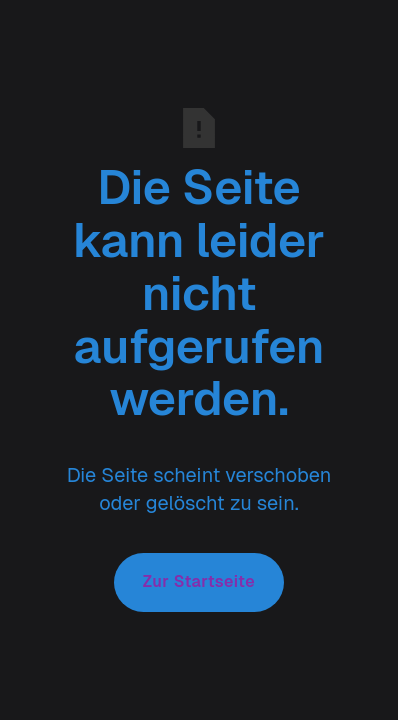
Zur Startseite (199, 581)
